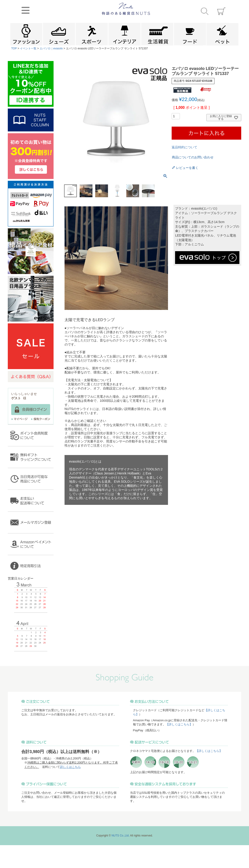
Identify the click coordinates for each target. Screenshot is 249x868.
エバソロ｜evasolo (51, 48)
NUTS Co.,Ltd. (120, 836)
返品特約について (184, 147)
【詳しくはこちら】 (179, 724)
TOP (14, 48)
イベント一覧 (28, 48)
